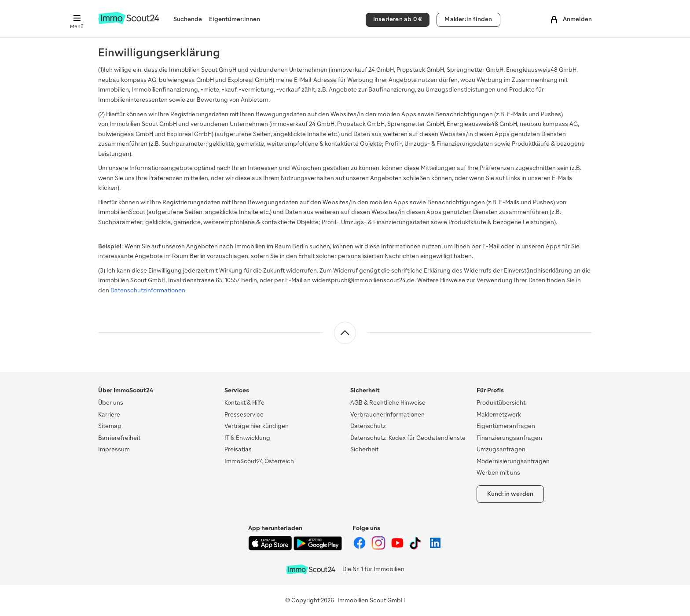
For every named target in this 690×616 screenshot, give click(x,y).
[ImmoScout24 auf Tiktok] (417, 548)
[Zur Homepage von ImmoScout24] (129, 22)
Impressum (114, 449)
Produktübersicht (501, 403)
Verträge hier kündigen (257, 426)
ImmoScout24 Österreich (259, 461)
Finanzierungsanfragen (509, 438)
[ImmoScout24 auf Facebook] (360, 548)
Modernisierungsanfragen (513, 461)
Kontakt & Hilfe (244, 403)
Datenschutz (368, 426)
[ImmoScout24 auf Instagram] (379, 548)
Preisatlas (238, 449)
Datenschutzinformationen (148, 290)
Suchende (188, 19)
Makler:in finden (468, 19)
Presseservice (244, 415)
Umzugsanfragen (501, 449)
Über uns (111, 403)
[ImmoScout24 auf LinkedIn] (435, 548)
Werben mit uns (498, 473)
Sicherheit (364, 449)
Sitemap (110, 426)
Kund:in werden (510, 494)
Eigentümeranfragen (506, 426)
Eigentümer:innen (235, 19)
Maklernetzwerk (499, 415)
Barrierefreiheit (119, 438)
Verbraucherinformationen (387, 415)
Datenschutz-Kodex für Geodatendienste (408, 438)
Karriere (109, 415)
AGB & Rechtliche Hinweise (388, 403)
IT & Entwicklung (247, 438)
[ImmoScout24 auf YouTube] (398, 548)
